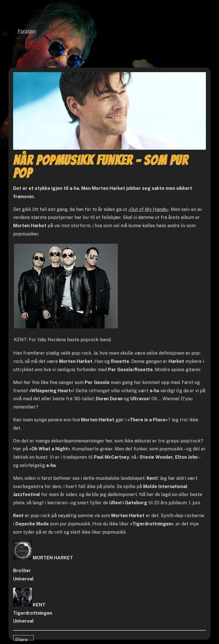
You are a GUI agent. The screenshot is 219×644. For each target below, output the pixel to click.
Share (21, 639)
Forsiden (27, 31)
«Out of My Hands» (149, 209)
